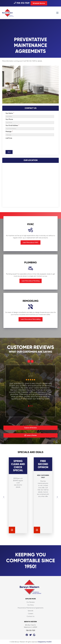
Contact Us (30, 616)
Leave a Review (31, 435)
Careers (31, 614)
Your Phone (9, 119)
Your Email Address (12, 125)
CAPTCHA (9, 138)
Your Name (10, 113)
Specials (30, 611)
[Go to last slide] (29, 361)
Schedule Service (39, 3)
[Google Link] (34, 635)
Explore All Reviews (30, 428)
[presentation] (19, 144)
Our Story (31, 605)
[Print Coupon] (12, 530)
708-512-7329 (22, 3)
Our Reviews (31, 602)
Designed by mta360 (45, 642)
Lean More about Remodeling (31, 319)
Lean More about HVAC (30, 242)
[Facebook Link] (27, 635)
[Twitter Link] (31, 635)
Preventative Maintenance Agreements (31, 608)
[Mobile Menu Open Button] (57, 13)
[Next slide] (32, 361)
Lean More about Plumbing (31, 281)
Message (9, 131)
